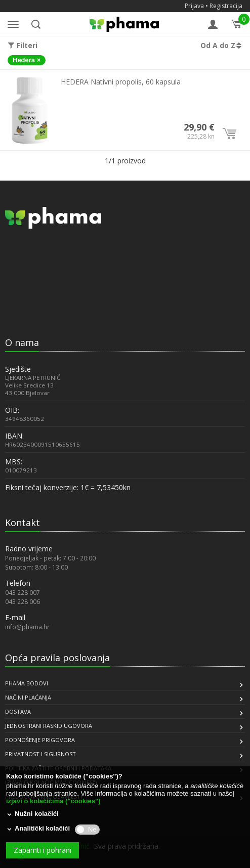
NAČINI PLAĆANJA (28, 697)
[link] (30, 308)
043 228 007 (23, 592)
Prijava (194, 6)
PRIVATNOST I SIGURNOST (40, 754)
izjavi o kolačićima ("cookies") (53, 801)
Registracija (226, 6)
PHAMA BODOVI (27, 683)
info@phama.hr (27, 627)
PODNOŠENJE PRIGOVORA (40, 740)
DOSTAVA (18, 711)
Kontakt (23, 523)
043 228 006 (23, 601)
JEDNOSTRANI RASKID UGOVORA (49, 726)
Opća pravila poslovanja (57, 658)
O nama (22, 342)
